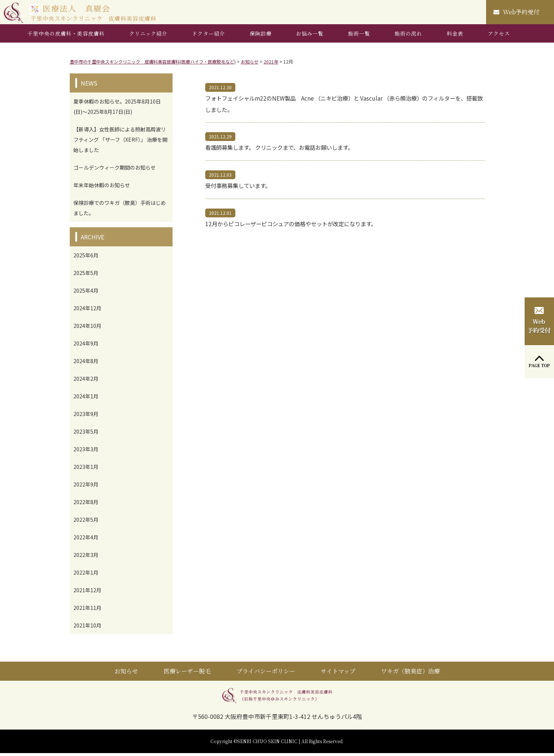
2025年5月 (86, 276)
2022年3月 (86, 558)
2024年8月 (86, 364)
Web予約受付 (516, 13)
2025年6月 (86, 258)
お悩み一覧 (310, 36)
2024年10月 (87, 329)
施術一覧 (359, 36)
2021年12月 (87, 593)
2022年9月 (86, 487)
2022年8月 (86, 505)
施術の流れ (408, 36)
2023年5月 (86, 434)
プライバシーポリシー (266, 674)
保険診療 (261, 36)
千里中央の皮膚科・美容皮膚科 (66, 36)
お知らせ (126, 674)
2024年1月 (86, 399)
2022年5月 (86, 522)
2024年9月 (86, 346)
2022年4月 (86, 540)
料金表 (455, 36)
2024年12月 (87, 311)
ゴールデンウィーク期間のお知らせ (115, 170)
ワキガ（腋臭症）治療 (410, 674)
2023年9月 (86, 417)
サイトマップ (338, 674)
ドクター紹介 (209, 36)
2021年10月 (87, 628)
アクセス (499, 36)
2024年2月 (86, 381)
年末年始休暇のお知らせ (102, 188)
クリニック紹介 (148, 36)
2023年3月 (86, 452)
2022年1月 (86, 575)
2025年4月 (86, 293)
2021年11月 (87, 611)
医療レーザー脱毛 (187, 674)
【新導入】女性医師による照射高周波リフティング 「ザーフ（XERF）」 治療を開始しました (120, 142)
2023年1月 (86, 470)
